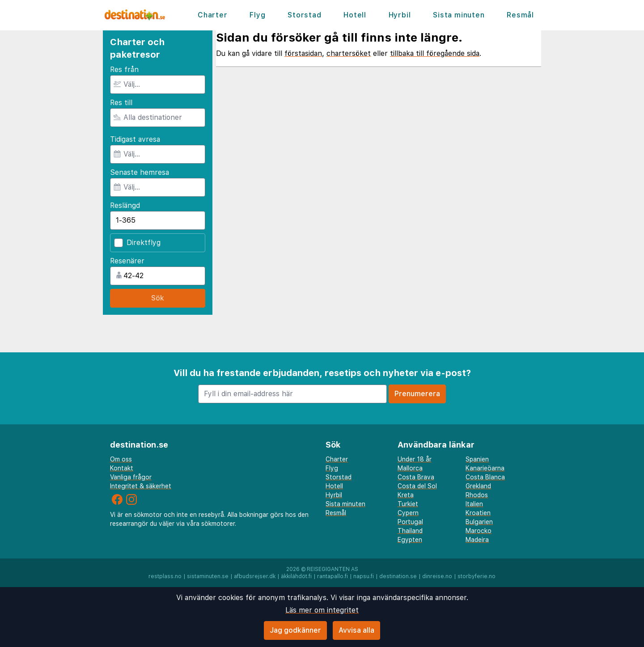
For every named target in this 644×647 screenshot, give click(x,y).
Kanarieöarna (485, 468)
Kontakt (122, 468)
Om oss (121, 459)
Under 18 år (415, 459)
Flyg (257, 15)
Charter (213, 15)
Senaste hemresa (140, 172)
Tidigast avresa (135, 139)
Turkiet (408, 504)
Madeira (477, 540)
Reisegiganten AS (333, 569)
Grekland (478, 486)
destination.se (398, 576)
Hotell (355, 15)
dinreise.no (437, 576)
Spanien (477, 459)
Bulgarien (479, 522)
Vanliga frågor (131, 477)
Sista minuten (459, 15)
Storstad (304, 15)
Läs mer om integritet (322, 610)
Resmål (520, 15)
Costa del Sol (417, 486)
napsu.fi (364, 576)
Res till (121, 103)
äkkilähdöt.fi (296, 576)
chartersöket (349, 53)
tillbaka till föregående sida (435, 53)
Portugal (410, 522)
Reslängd (125, 205)
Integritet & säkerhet (141, 486)
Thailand (410, 531)
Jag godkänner (295, 630)
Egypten (410, 540)
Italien (474, 504)
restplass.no (165, 576)
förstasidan (303, 53)
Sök (158, 298)
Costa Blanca (485, 477)
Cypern (408, 513)
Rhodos (477, 495)
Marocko (479, 531)
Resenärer (127, 261)
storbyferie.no (477, 576)
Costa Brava (416, 477)
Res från (124, 70)
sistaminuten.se (208, 576)
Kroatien (478, 513)
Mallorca (410, 468)
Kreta (406, 495)
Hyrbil (400, 15)
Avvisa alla (356, 630)
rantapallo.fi (333, 576)
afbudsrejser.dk (255, 576)
